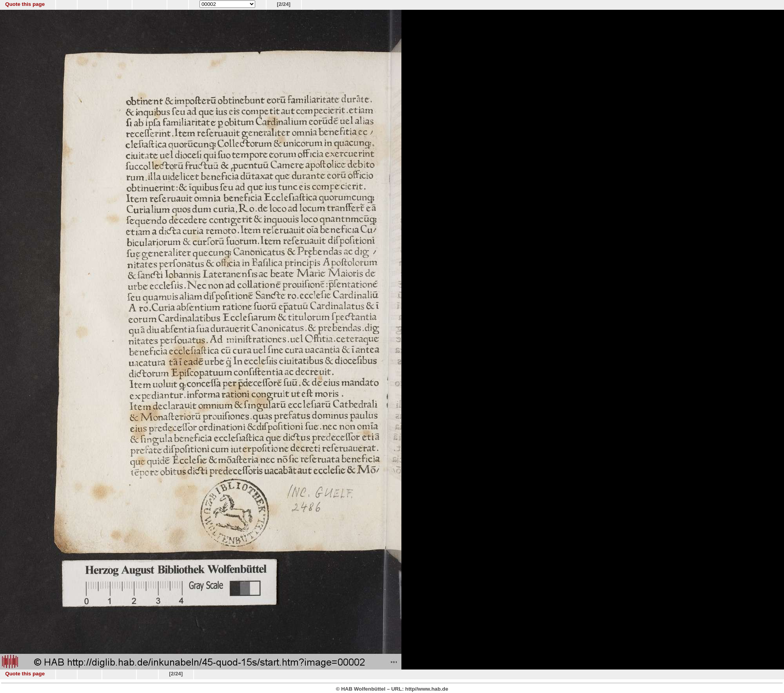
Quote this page (25, 4)
